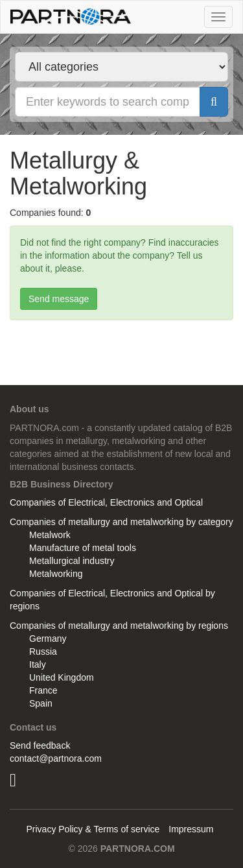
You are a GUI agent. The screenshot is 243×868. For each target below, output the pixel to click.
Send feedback (40, 745)
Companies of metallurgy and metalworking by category (121, 522)
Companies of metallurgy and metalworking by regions (119, 626)
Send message (59, 299)
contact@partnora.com (56, 758)
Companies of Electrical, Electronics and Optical (106, 502)
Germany (48, 639)
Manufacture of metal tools (83, 548)
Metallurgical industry (72, 561)
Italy (38, 664)
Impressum (191, 829)
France (43, 690)
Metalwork (50, 535)
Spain (41, 703)
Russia (43, 651)
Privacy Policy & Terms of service (93, 829)
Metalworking (56, 574)
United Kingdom (62, 677)
